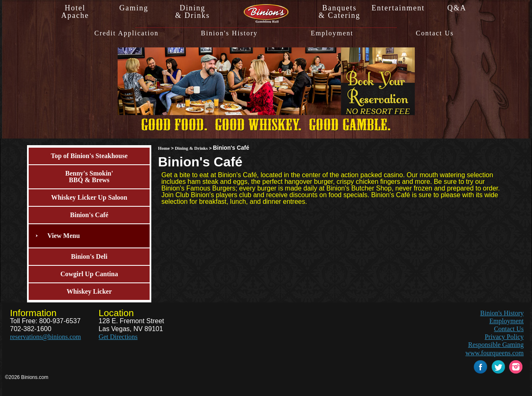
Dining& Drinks (193, 12)
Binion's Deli (89, 256)
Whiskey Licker (89, 291)
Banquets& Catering (339, 12)
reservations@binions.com (46, 337)
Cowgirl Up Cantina (89, 274)
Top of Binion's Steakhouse (89, 156)
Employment (332, 33)
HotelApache (75, 12)
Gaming (134, 8)
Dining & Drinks (191, 148)
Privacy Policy (504, 337)
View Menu (64, 236)
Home (164, 148)
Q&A (457, 8)
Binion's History (229, 33)
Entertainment (398, 8)
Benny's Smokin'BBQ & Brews (89, 177)
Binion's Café (89, 215)
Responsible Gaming (496, 345)
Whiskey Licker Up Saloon (89, 197)
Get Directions (118, 337)
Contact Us (435, 33)
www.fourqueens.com (495, 353)
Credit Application (127, 33)
